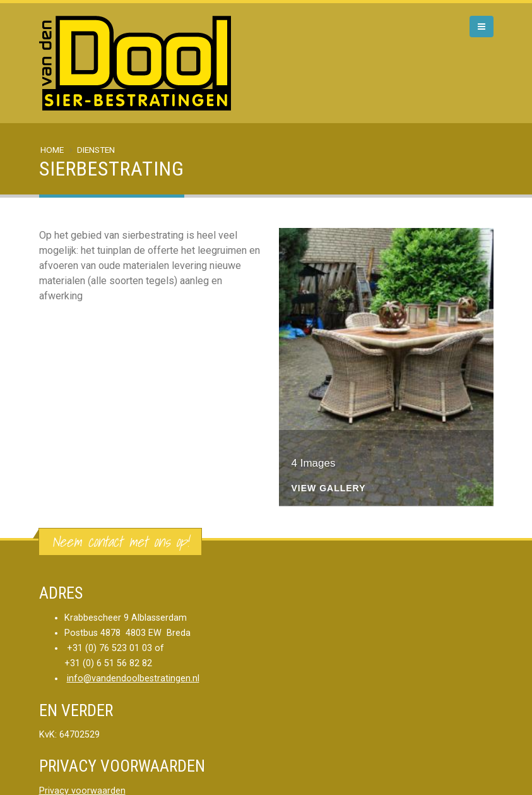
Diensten (96, 150)
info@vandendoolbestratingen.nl (133, 678)
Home (52, 150)
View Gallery (329, 488)
